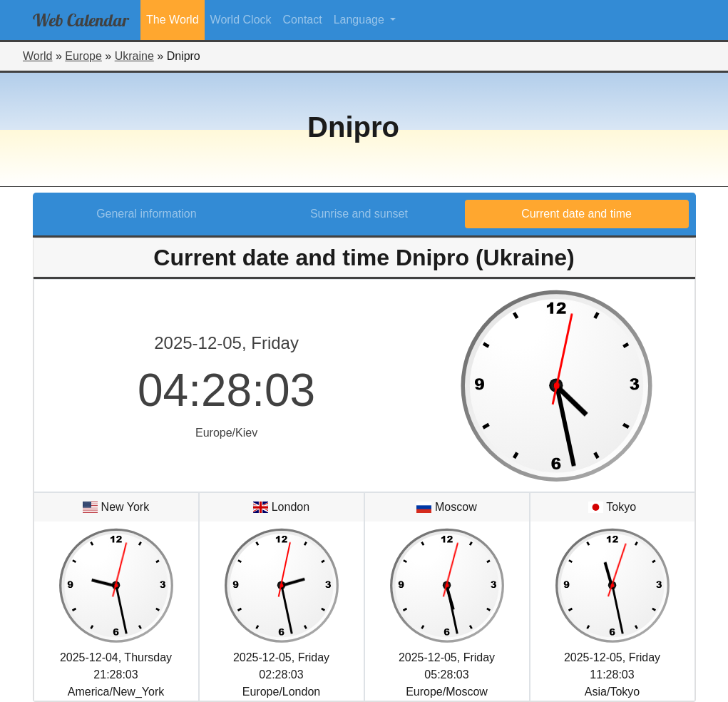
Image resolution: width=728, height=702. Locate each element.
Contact (303, 20)
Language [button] (361, 20)
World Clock (241, 20)
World (38, 56)
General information (147, 214)
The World (173, 20)
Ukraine (134, 56)
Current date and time (576, 214)
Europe (83, 56)
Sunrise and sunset (359, 214)
